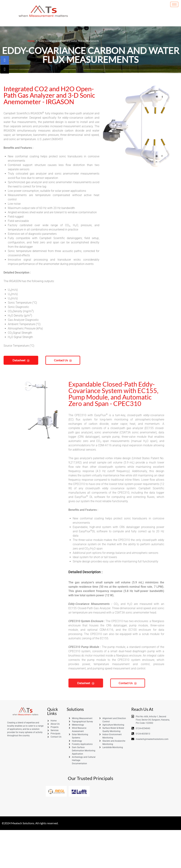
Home (31, 41)
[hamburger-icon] (174, 5)
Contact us (41, 360)
